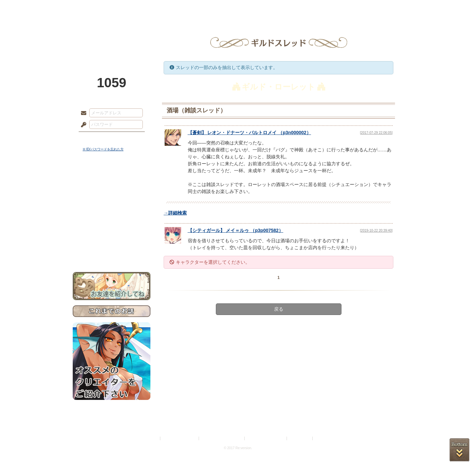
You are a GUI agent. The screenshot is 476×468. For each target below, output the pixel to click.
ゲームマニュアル (112, 203)
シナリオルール (112, 213)
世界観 (112, 180)
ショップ (332, 8)
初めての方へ (112, 240)
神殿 (144, 8)
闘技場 (379, 8)
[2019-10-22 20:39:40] (376, 231)
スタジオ (285, 8)
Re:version (324, 438)
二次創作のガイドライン (266, 438)
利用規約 (151, 438)
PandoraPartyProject (112, 36)
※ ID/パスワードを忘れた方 (103, 149)
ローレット (191, 8)
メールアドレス (82, 113)
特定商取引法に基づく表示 (222, 438)
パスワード (82, 125)
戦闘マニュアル (112, 230)
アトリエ (238, 8)
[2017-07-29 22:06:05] (376, 133)
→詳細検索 (175, 213)
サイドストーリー (112, 192)
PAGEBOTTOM (459, 450)
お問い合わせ (112, 251)
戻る (279, 309)
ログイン (96, 138)
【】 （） (249, 133)
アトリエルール (112, 222)
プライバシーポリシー (180, 438)
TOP (97, 8)
